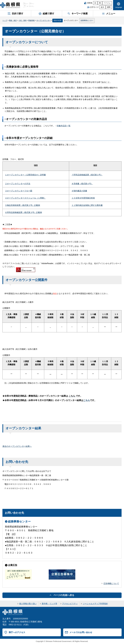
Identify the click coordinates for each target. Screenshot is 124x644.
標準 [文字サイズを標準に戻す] (109, 7)
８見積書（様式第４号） (82, 184)
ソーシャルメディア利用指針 (95, 604)
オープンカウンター (44, 20)
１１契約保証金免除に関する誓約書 (87, 205)
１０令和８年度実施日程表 (83, 198)
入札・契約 (23, 20)
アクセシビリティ (70, 604)
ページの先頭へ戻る (64, 595)
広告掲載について (111, 583)
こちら (87, 400)
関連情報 (31, 20)
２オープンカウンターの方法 (18, 184)
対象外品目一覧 (64, 126)
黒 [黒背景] (100, 3)
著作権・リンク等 (49, 604)
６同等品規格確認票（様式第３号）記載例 (23, 212)
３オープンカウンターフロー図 (19, 191)
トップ (5, 20)
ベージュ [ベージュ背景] (107, 3)
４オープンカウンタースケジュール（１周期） (25, 198)
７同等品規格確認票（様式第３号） (87, 175)
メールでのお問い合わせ (81, 632)
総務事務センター (87, 20)
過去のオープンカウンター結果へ (17, 446)
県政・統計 (13, 20)
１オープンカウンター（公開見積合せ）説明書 (25, 175)
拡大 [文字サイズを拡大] (103, 7)
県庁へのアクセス (17, 632)
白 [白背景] (95, 3)
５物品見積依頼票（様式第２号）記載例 (22, 205)
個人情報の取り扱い (28, 604)
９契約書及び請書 (79, 191)
